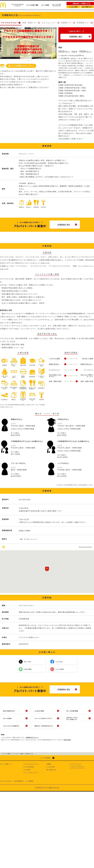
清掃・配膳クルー (30, 23)
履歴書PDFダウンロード (32, 738)
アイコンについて (85, 547)
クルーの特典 (45, 5)
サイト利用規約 (29, 781)
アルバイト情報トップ (6, 764)
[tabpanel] (28, 43)
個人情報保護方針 (19, 781)
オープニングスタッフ (75, 764)
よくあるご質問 (73, 7)
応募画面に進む (76, 37)
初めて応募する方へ (87, 7)
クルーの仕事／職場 (32, 5)
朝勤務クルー (67, 23)
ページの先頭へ (46, 758)
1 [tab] (25, 61)
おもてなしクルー (49, 23)
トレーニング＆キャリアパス (56, 5)
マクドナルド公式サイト (6, 781)
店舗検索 (49, 764)
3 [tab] (31, 61)
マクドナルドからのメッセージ (17, 5)
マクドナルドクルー (9, 23)
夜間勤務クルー (84, 23)
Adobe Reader (67, 740)
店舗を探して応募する (80, 4)
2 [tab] (28, 61)
